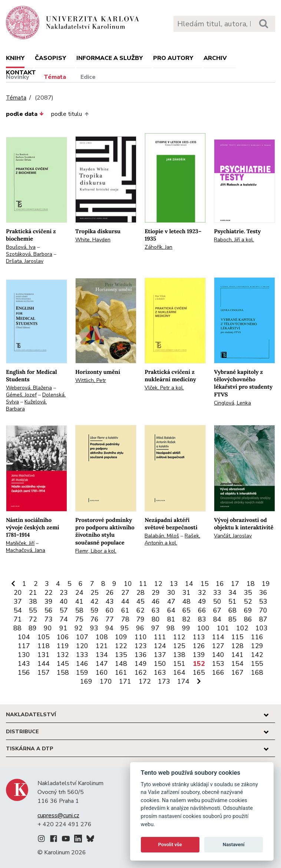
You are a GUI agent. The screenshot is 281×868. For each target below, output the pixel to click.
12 (158, 584)
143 (24, 664)
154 (237, 664)
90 (48, 628)
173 (164, 681)
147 (102, 664)
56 (49, 610)
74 (64, 619)
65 (186, 610)
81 (171, 619)
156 (24, 673)
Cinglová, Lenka (232, 403)
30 (171, 593)
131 (44, 655)
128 (237, 646)
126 (199, 646)
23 (64, 593)
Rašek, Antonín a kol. (172, 539)
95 (125, 628)
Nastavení (234, 844)
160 (102, 673)
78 (125, 619)
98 (171, 628)
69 (248, 610)
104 (24, 637)
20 (18, 593)
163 (160, 673)
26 (110, 593)
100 (203, 628)
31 (186, 593)
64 (171, 610)
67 (217, 610)
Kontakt (21, 73)
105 (44, 637)
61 (125, 610)
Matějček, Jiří (20, 543)
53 (263, 601)
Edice (88, 77)
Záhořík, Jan (158, 247)
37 (18, 601)
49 (202, 601)
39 (49, 601)
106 (63, 637)
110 (141, 637)
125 (179, 646)
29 (156, 593)
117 (24, 646)
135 (121, 655)
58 (79, 610)
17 (235, 584)
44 (125, 601)
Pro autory (173, 58)
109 (121, 637)
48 (186, 601)
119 (63, 646)
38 (33, 601)
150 (160, 664)
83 (202, 619)
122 (121, 646)
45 (140, 601)
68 (232, 610)
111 (160, 637)
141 (237, 655)
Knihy (15, 58)
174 (183, 681)
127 (218, 646)
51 (232, 601)
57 (64, 610)
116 (257, 637)
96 (140, 628)
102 (242, 628)
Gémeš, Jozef (21, 395)
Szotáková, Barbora (29, 254)
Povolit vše (170, 844)
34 (232, 593)
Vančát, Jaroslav (233, 536)
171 (125, 681)
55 (33, 610)
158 (63, 673)
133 (82, 655)
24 (79, 593)
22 (49, 593)
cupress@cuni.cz (58, 815)
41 (79, 601)
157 (44, 673)
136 (141, 655)
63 (156, 610)
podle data (25, 114)
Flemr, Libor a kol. (96, 551)
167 (237, 673)
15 (205, 584)
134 (102, 655)
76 (95, 619)
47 (171, 601)
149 (141, 664)
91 (63, 628)
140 (218, 655)
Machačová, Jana (26, 550)
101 (223, 628)
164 (179, 673)
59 (95, 610)
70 (263, 610)
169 (86, 681)
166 (218, 673)
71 (18, 619)
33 (217, 593)
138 (179, 655)
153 (218, 664)
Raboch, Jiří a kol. (234, 240)
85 (232, 619)
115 (237, 637)
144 (44, 664)
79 (140, 619)
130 (24, 655)
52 (248, 601)
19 (266, 584)
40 (64, 601)
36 (263, 593)
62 (140, 610)
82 (186, 619)
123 (141, 646)
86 (248, 619)
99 (186, 628)
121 (102, 646)
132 (63, 655)
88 (17, 628)
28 (140, 593)
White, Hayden (93, 240)
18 (251, 584)
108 (102, 637)
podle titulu (70, 114)
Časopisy (50, 58)
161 (121, 673)
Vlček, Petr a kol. (164, 388)
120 (82, 646)
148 (121, 664)
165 (199, 673)
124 (160, 646)
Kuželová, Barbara (26, 405)
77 (110, 619)
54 (18, 610)
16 (220, 584)
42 (95, 601)
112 (179, 637)
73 (49, 619)
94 (109, 628)
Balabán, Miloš (162, 536)
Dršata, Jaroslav (25, 261)
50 (217, 601)
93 (94, 628)
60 (110, 610)
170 (106, 681)
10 (128, 584)
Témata (55, 77)
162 (141, 673)
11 (143, 584)
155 (257, 664)
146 (82, 664)
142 (257, 655)
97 (155, 628)
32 (202, 593)
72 (33, 619)
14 (189, 584)
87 (263, 619)
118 (44, 646)
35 (248, 593)
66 (202, 610)
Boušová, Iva (21, 247)
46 (156, 601)
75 (79, 619)
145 (63, 664)
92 (79, 628)
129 (257, 646)
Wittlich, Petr (91, 380)
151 (179, 664)
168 (257, 673)
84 (217, 619)
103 (262, 628)
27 (125, 593)
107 (82, 637)
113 (199, 637)
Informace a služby (110, 58)
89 (33, 628)
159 (82, 673)
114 (218, 637)
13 (174, 584)
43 (110, 601)
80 (156, 619)
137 (160, 655)
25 (95, 593)
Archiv (215, 58)
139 (199, 655)
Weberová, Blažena (29, 388)
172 (145, 681)
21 (33, 593)
